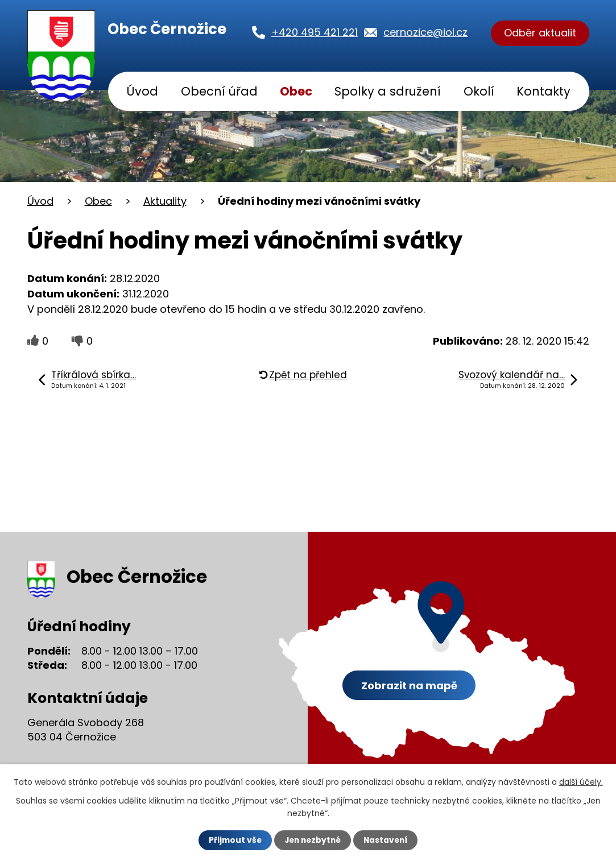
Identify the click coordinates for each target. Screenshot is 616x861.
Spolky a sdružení (388, 91)
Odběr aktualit (540, 33)
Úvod (142, 91)
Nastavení (388, 840)
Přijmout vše (233, 840)
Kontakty (543, 91)
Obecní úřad (219, 91)
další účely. (581, 781)
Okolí (479, 91)
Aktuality (165, 201)
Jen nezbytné (313, 840)
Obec (296, 91)
